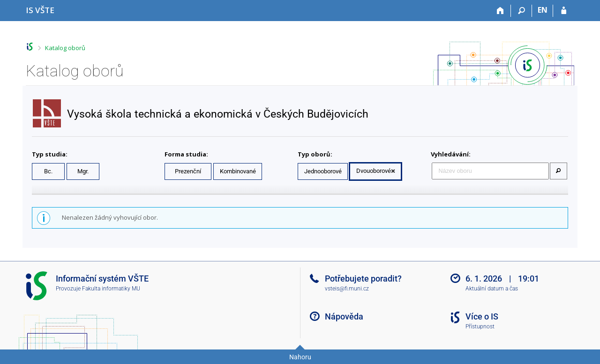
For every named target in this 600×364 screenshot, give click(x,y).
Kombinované (238, 171)
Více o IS (482, 316)
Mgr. (83, 171)
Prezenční (188, 171)
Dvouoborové (374, 171)
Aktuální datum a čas (492, 289)
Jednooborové (323, 171)
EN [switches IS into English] (543, 10)
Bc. (48, 171)
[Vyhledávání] (521, 11)
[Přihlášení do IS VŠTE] (564, 11)
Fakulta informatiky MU (111, 289)
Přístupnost (480, 327)
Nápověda (344, 316)
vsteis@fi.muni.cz (347, 289)
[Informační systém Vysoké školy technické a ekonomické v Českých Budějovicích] (40, 10)
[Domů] (500, 11)
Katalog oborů (65, 48)
